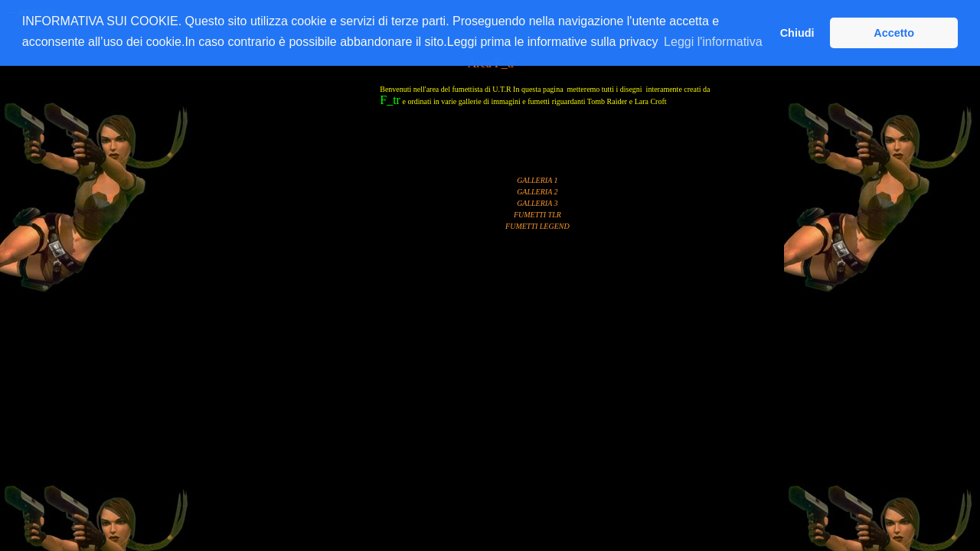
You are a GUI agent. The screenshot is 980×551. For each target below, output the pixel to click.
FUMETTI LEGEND (537, 226)
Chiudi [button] (797, 33)
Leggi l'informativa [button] (713, 42)
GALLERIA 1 (537, 180)
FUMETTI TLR (537, 215)
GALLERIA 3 (537, 203)
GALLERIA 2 (537, 192)
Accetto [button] (894, 33)
